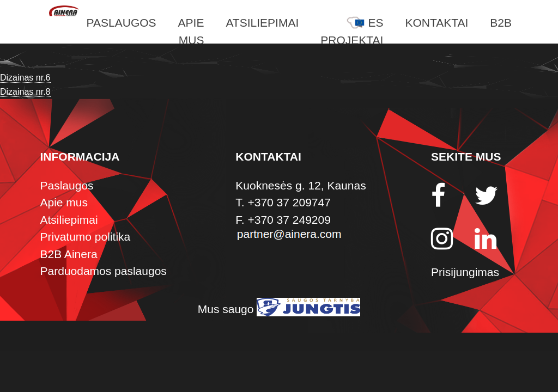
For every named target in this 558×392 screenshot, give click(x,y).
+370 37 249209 (289, 220)
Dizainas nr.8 (25, 92)
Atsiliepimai (262, 23)
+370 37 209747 (289, 202)
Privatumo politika (86, 237)
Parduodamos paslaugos (104, 271)
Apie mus (64, 202)
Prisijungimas (465, 272)
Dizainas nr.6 (25, 78)
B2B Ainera (69, 254)
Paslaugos (122, 23)
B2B (501, 23)
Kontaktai (436, 23)
